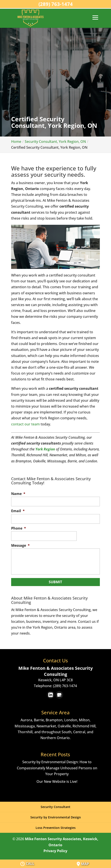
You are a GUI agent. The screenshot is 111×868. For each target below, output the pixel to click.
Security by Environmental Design (56, 817)
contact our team (25, 424)
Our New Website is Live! (57, 781)
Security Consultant (55, 807)
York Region (45, 449)
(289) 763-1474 (56, 4)
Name (18, 494)
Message (20, 546)
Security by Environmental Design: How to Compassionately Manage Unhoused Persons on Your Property (57, 768)
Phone (19, 528)
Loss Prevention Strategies (56, 828)
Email (18, 511)
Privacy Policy (55, 851)
